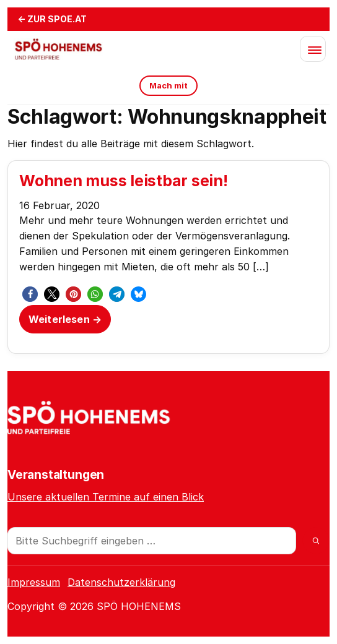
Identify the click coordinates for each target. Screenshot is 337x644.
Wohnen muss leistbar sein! (124, 181)
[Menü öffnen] (313, 49)
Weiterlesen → (65, 319)
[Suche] (316, 541)
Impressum (34, 582)
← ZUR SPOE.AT (52, 19)
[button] (30, 294)
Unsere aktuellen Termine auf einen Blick (106, 497)
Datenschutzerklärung (121, 582)
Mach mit (168, 85)
